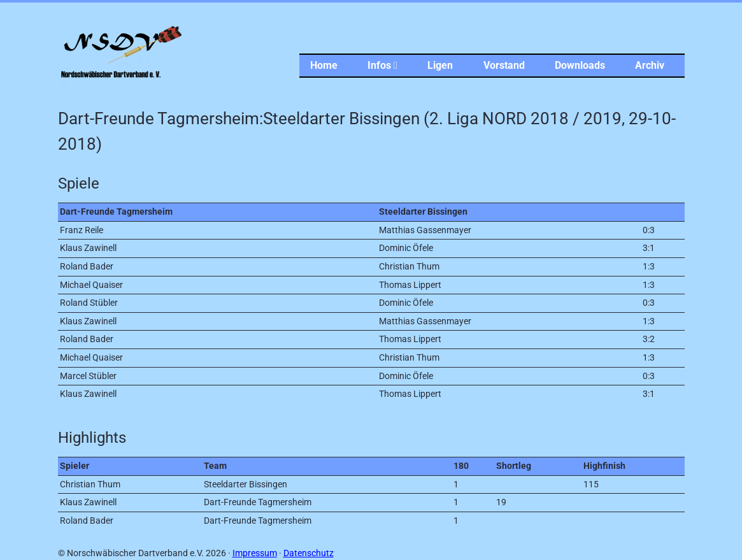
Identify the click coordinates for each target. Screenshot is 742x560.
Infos (382, 65)
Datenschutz (309, 553)
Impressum (255, 553)
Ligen (440, 65)
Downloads (580, 65)
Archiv (650, 65)
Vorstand (504, 65)
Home (324, 65)
